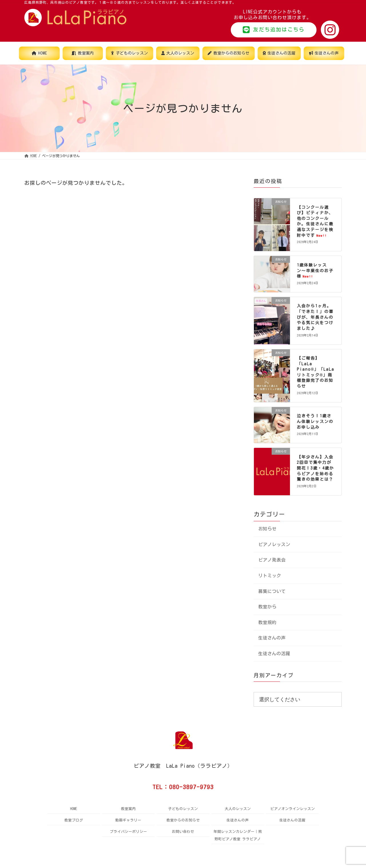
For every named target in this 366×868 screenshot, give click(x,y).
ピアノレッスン (274, 544)
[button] (274, 30)
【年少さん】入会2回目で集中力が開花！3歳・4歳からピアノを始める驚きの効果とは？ (315, 468)
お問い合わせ (183, 832)
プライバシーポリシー (128, 832)
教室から (267, 607)
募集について (272, 591)
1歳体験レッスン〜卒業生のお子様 (315, 271)
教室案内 (128, 809)
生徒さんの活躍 (274, 653)
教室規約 (267, 622)
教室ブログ (74, 820)
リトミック (270, 576)
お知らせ (267, 529)
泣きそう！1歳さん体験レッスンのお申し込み (315, 422)
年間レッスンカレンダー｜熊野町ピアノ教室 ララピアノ (238, 835)
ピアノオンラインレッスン (293, 809)
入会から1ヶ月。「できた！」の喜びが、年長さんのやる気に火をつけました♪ (315, 317)
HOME (74, 809)
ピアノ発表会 (272, 560)
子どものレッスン (183, 809)
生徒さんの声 (272, 638)
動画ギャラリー (128, 820)
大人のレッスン (238, 809)
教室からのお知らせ (183, 820)
